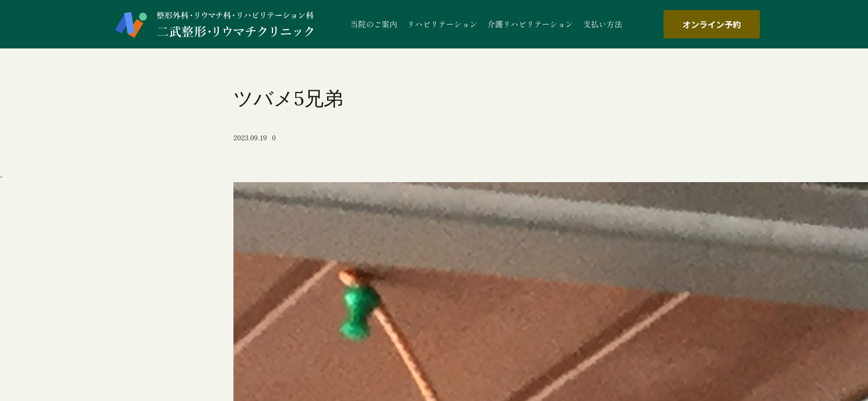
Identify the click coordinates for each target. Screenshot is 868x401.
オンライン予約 (712, 24)
